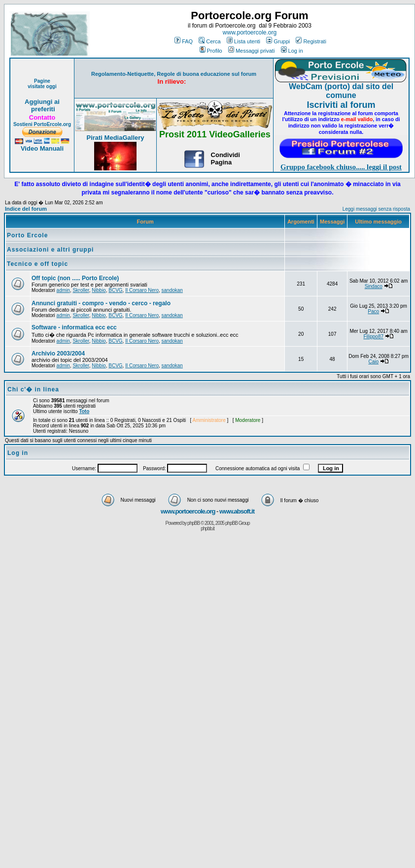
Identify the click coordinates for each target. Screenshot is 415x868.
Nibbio (99, 290)
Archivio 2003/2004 (58, 354)
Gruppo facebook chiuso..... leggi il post (341, 167)
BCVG (115, 290)
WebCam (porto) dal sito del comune (341, 91)
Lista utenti (243, 41)
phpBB (193, 523)
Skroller (81, 290)
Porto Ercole (27, 235)
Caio (373, 362)
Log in (292, 51)
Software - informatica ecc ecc (74, 327)
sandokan (172, 290)
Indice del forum (26, 209)
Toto (84, 411)
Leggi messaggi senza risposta (376, 209)
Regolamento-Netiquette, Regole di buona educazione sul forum (174, 74)
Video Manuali (42, 148)
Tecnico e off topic (37, 264)
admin (63, 290)
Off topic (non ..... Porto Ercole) (75, 278)
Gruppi (278, 41)
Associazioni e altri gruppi (50, 250)
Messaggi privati (251, 51)
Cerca (209, 41)
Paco (373, 311)
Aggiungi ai (42, 102)
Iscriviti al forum (341, 105)
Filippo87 (373, 337)
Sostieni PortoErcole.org (42, 124)
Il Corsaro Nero (142, 290)
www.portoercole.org (250, 32)
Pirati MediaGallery (115, 138)
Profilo (211, 51)
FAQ (184, 41)
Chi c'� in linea (33, 389)
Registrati (311, 41)
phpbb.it (207, 529)
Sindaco (374, 286)
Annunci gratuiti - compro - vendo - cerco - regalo (101, 303)
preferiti (42, 109)
